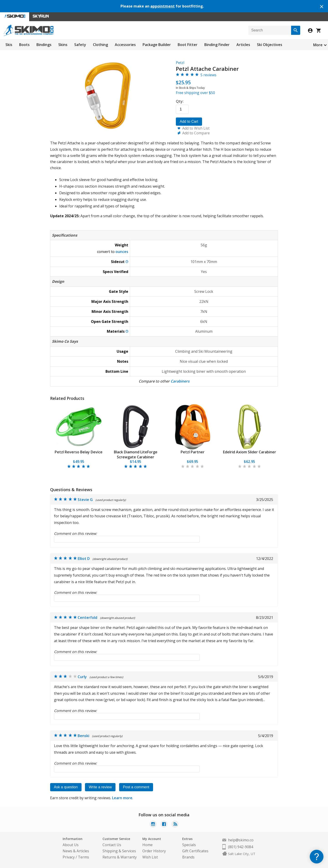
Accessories (125, 45)
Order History (154, 851)
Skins (63, 45)
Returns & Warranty (120, 857)
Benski (83, 736)
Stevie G (85, 500)
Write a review (101, 787)
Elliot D (84, 559)
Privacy (69, 857)
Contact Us (112, 845)
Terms (83, 857)
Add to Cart (189, 121)
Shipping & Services (119, 851)
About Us (71, 845)
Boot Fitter (188, 45)
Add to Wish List (196, 128)
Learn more (122, 798)
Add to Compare (196, 133)
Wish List (150, 857)
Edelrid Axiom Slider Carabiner (250, 452)
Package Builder (157, 45)
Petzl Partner (193, 452)
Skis (9, 45)
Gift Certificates (195, 851)
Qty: (180, 101)
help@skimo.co (241, 840)
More (318, 45)
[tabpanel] (79, 437)
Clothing (100, 45)
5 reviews (208, 75)
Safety (80, 45)
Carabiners (180, 381)
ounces (122, 252)
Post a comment (137, 787)
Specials (189, 845)
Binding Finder (217, 45)
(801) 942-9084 (241, 847)
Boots (24, 45)
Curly (82, 677)
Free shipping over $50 (195, 93)
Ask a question (66, 787)
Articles (243, 45)
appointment (163, 6)
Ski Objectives (270, 45)
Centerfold (87, 618)
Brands (188, 857)
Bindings (44, 45)
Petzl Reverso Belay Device (79, 452)
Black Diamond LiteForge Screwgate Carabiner (136, 454)
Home (147, 845)
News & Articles (76, 851)
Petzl (180, 63)
